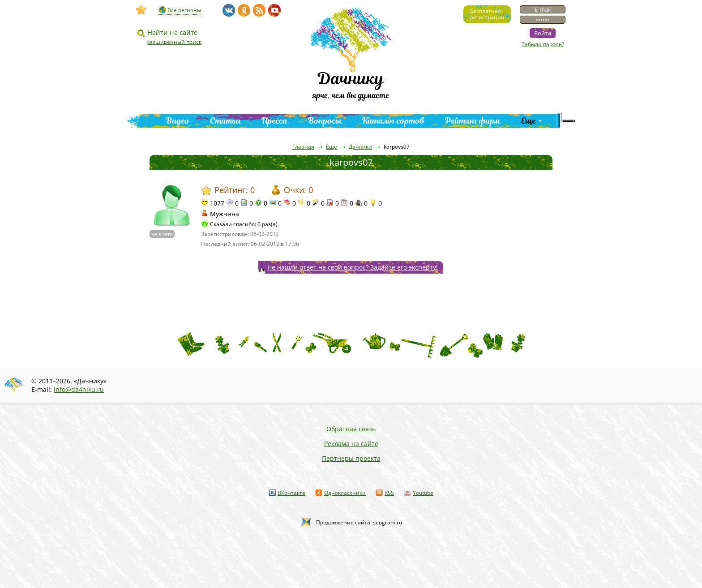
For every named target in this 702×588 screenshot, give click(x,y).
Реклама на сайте (351, 444)
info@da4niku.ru (79, 389)
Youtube (423, 493)
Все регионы (184, 10)
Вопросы (325, 121)
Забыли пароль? (543, 44)
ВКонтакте (291, 493)
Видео (178, 121)
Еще (529, 121)
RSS (389, 493)
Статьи (225, 121)
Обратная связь (351, 429)
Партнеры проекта (351, 458)
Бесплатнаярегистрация (487, 14)
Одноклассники (345, 493)
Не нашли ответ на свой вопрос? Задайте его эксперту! (353, 267)
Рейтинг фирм (473, 121)
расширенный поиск (174, 42)
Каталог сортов (393, 121)
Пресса (274, 121)
